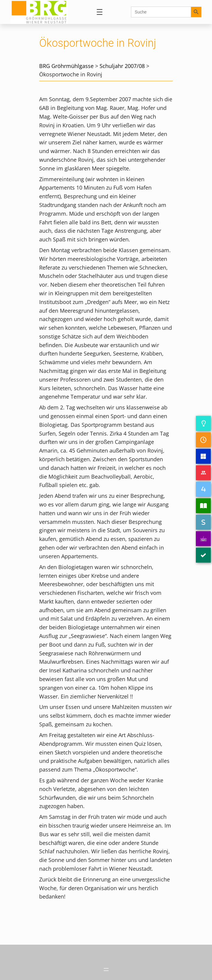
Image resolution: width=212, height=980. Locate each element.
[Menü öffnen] (100, 12)
